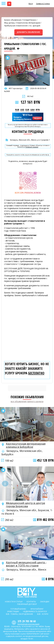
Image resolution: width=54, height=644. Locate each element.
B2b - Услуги (43, 614)
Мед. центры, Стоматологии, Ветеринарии (22, 23)
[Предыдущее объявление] (18, 49)
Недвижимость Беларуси (35, 611)
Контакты (31, 602)
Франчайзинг (37, 609)
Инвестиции (13, 611)
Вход (31, 4)
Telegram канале (32, 147)
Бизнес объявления (13, 20)
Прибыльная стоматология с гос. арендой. (22, 26)
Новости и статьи (14, 602)
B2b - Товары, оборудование (19, 614)
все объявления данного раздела (27, 401)
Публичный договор (27, 604)
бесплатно (36, 373)
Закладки (45, 602)
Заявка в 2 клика (43, 4)
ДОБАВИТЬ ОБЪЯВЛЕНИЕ (28, 32)
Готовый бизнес (29, 20)
